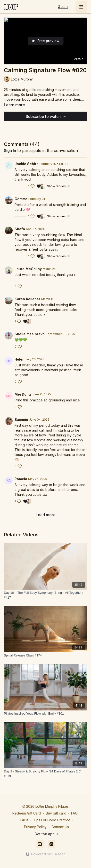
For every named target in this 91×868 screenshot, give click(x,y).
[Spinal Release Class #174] (45, 655)
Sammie (21, 420)
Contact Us (60, 827)
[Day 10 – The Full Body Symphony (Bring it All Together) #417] (45, 595)
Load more (46, 515)
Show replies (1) (58, 186)
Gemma (21, 199)
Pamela (21, 479)
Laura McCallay (28, 269)
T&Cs (24, 820)
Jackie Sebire (27, 164)
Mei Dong (23, 394)
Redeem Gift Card (27, 813)
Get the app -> (47, 834)
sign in (10, 151)
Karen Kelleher (27, 299)
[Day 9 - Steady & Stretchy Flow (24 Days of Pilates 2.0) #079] (45, 774)
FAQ (74, 813)
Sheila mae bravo (30, 334)
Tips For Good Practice (52, 820)
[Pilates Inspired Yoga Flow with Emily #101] (45, 714)
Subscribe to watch (47, 116)
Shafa (20, 229)
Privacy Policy (35, 827)
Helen (20, 359)
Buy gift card (56, 813)
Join (63, 7)
